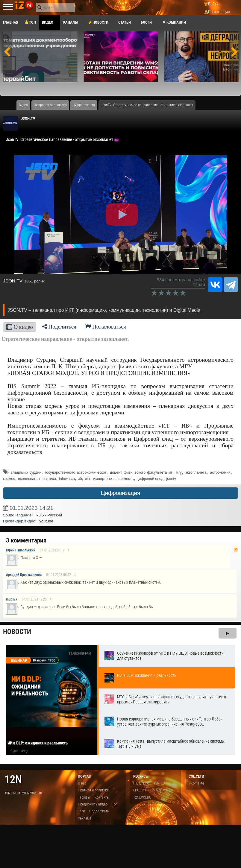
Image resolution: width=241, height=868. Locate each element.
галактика (48, 479)
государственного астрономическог (76, 472)
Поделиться (59, 327)
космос (9, 479)
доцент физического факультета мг (141, 472)
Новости (17, 632)
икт (87, 479)
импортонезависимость (114, 479)
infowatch (67, 479)
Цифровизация (120, 493)
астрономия (220, 472)
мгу (179, 472)
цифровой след (150, 479)
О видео (20, 327)
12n (13, 779)
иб (80, 479)
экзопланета (196, 472)
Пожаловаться (106, 327)
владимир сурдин (26, 472)
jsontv (171, 479)
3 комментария (26, 540)
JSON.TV (28, 118)
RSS (236, 550)
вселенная (27, 479)
